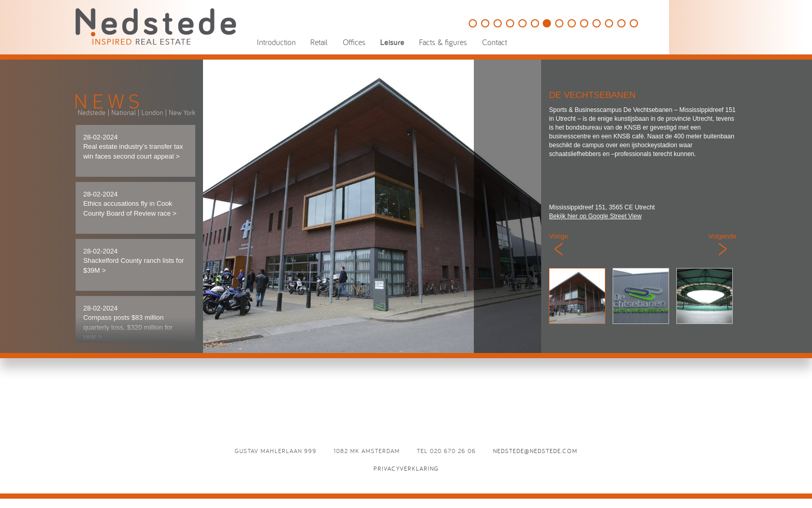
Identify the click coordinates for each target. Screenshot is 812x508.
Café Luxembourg (584, 23)
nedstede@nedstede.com (535, 451)
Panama (559, 23)
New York (182, 112)
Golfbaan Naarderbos (473, 23)
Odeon (621, 23)
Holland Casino (523, 23)
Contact (495, 42)
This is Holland (485, 23)
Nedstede (92, 112)
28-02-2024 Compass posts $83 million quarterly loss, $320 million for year (128, 323)
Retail (319, 42)
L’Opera (634, 23)
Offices (354, 42)
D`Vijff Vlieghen (597, 23)
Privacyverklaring (406, 468)
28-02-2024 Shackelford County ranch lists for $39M (134, 261)
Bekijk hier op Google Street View (595, 216)
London (152, 112)
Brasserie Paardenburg (609, 23)
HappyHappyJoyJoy (498, 23)
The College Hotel (510, 23)
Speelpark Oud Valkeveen (535, 23)
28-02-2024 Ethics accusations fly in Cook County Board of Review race (130, 204)
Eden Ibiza (572, 23)
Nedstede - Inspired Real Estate (156, 26)
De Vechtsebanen (547, 23)
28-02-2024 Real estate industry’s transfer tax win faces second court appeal (133, 147)
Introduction (276, 42)
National (124, 112)
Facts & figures (443, 42)
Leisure (392, 42)
